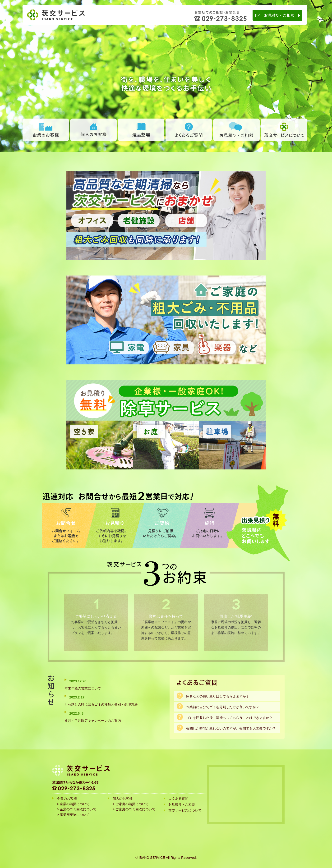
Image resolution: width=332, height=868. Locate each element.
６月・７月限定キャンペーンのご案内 (93, 721)
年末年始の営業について (83, 688)
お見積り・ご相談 (279, 15)
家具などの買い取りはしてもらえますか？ (218, 696)
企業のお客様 (46, 130)
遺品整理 (141, 130)
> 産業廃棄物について (73, 815)
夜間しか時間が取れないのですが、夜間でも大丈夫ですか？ (231, 728)
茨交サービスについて (284, 130)
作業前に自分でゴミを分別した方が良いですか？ (223, 707)
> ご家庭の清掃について (131, 804)
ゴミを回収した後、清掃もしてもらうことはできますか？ (229, 718)
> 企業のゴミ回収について (77, 809)
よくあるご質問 (189, 130)
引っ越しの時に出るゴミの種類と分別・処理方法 (101, 704)
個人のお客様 (93, 130)
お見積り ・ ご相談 (236, 130)
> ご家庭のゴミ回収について (134, 809)
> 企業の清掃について (73, 804)
